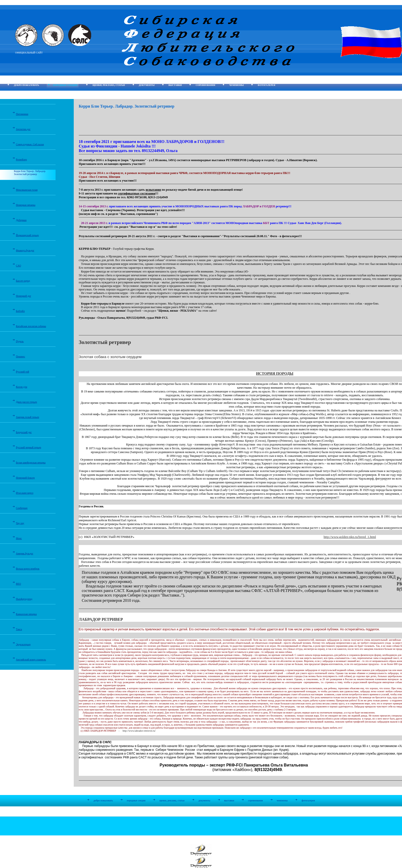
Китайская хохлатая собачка (31, 326)
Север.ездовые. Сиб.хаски (30, 144)
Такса (19, 629)
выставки (175, 85)
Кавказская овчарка (26, 614)
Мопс (19, 538)
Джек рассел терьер (27, 402)
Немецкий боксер (25, 478)
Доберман (21, 220)
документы (147, 85)
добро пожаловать (27, 85)
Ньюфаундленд (24, 599)
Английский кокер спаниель (31, 660)
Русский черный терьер (29, 447)
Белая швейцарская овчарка (31, 463)
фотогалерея (266, 85)
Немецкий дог (23, 296)
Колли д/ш (21, 387)
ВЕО (18, 584)
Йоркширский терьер (27, 235)
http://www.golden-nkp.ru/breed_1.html (350, 537)
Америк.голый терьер (28, 417)
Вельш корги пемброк (28, 569)
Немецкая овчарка (26, 205)
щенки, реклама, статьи (109, 85)
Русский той (22, 372)
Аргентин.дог (23, 129)
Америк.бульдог (25, 553)
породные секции (65, 85)
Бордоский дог (24, 432)
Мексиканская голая (27, 190)
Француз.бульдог (25, 250)
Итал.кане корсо (25, 493)
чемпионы (236, 85)
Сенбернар (22, 508)
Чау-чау (20, 523)
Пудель (20, 341)
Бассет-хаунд (23, 281)
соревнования (205, 85)
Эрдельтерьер (23, 644)
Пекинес (20, 356)
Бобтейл (20, 311)
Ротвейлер (21, 159)
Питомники (22, 114)
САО (18, 266)
